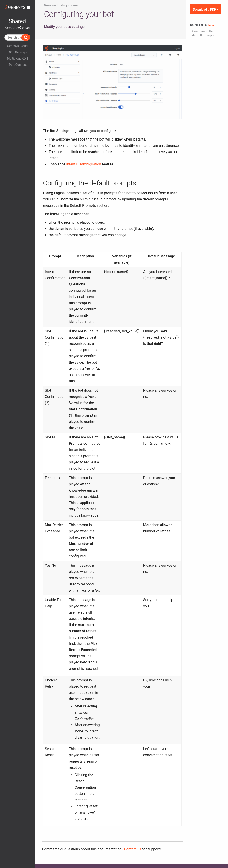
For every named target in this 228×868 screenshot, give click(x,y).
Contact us (133, 849)
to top (212, 25)
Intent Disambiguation (84, 164)
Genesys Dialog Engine (61, 5)
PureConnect (18, 65)
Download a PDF (206, 10)
